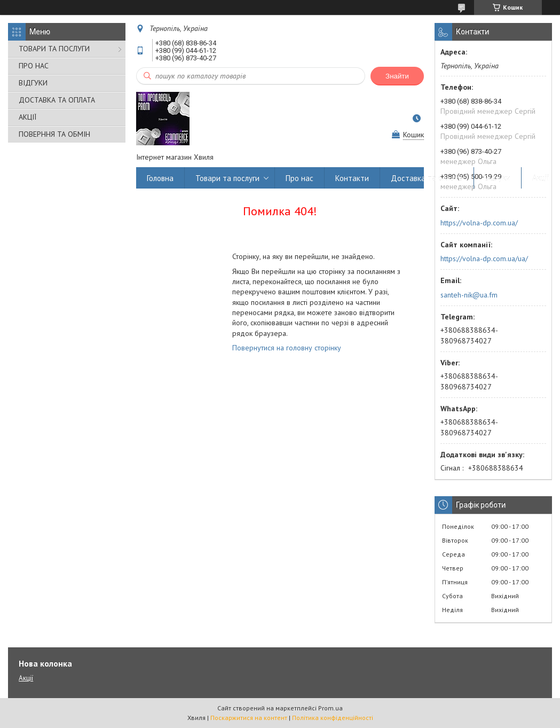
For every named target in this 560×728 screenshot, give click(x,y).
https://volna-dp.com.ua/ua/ (484, 259)
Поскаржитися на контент (249, 718)
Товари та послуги (227, 178)
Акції (541, 178)
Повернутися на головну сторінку (287, 348)
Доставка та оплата (427, 178)
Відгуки (498, 178)
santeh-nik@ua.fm (469, 295)
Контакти (352, 178)
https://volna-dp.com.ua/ (479, 223)
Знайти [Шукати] (397, 76)
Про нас (299, 178)
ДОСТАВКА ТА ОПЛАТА (57, 100)
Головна (160, 178)
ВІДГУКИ (33, 83)
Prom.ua (330, 708)
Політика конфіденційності (333, 718)
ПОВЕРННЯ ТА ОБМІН (54, 134)
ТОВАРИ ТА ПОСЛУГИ (54, 49)
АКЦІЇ (27, 117)
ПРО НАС (34, 66)
